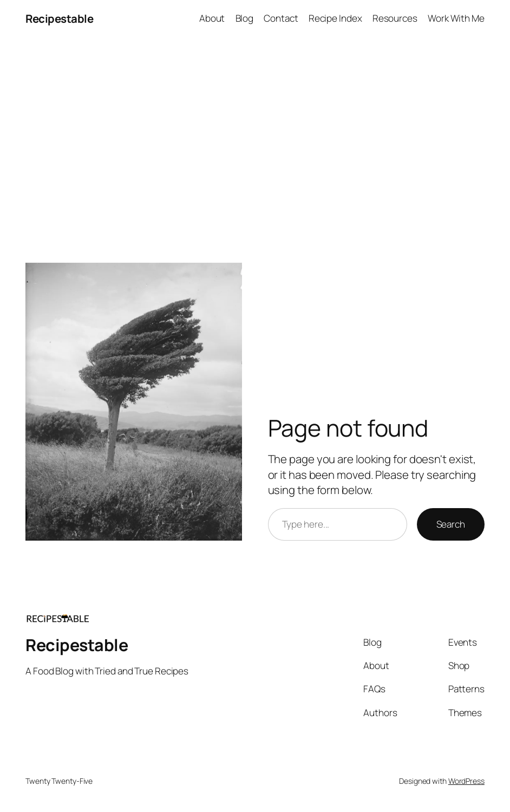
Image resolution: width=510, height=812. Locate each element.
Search (451, 524)
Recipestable (59, 18)
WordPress (466, 781)
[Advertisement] (255, 151)
